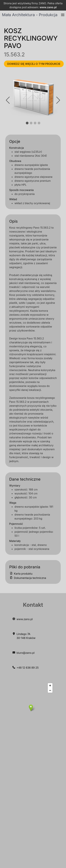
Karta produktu (21, 574)
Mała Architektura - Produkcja (30, 15)
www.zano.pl (48, 7)
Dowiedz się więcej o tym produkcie (34, 64)
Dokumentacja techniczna (28, 578)
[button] (63, 15)
